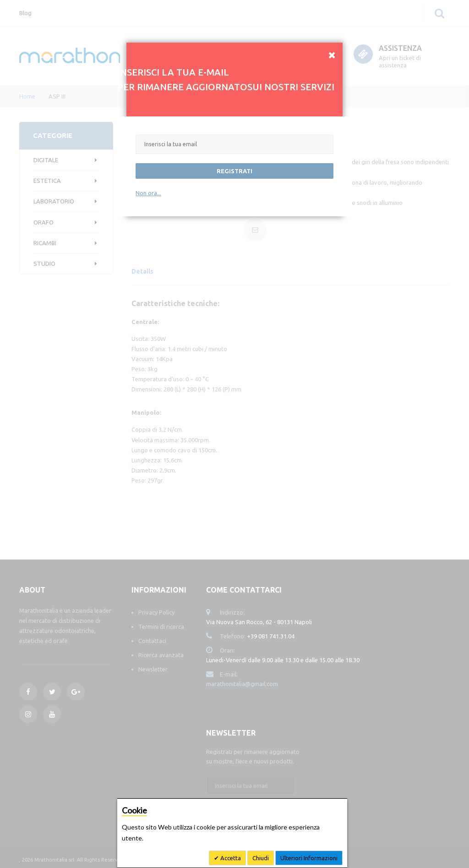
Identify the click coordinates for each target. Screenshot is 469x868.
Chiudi (261, 858)
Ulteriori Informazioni (309, 858)
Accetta (230, 858)
